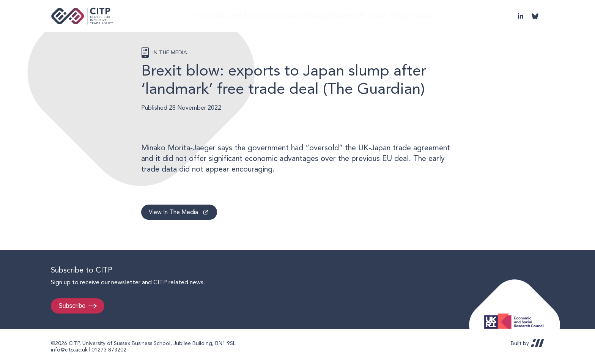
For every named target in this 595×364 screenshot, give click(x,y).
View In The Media (173, 212)
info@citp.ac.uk (69, 350)
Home (192, 16)
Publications (257, 16)
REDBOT (538, 343)
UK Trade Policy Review (413, 16)
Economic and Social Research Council (516, 315)
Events (360, 16)
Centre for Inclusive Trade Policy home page (82, 16)
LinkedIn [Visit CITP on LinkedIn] (521, 16)
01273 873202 (109, 350)
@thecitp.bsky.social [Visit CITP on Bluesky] (535, 16)
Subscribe (72, 306)
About (220, 16)
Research (296, 16)
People (330, 16)
